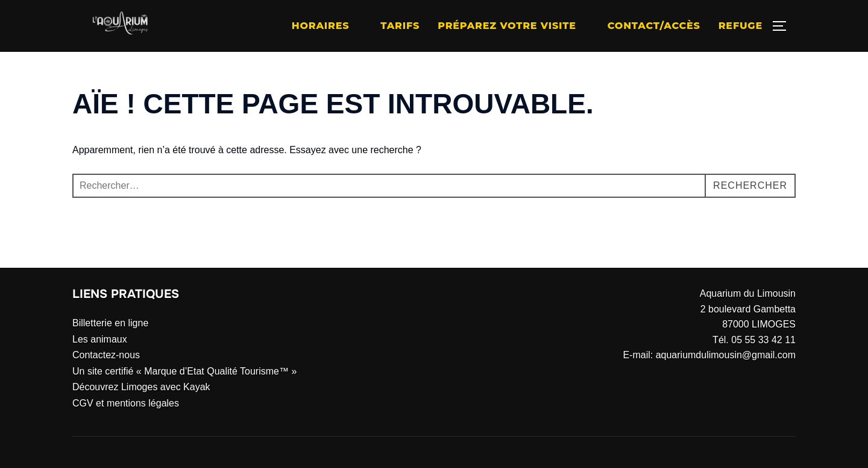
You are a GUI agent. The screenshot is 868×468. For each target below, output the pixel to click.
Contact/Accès (654, 26)
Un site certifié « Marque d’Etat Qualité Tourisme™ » (184, 371)
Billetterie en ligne (110, 323)
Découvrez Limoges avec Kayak (141, 387)
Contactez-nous (106, 355)
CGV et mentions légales (126, 403)
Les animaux (100, 339)
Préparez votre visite (514, 26)
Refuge (741, 26)
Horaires (327, 26)
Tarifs (400, 26)
